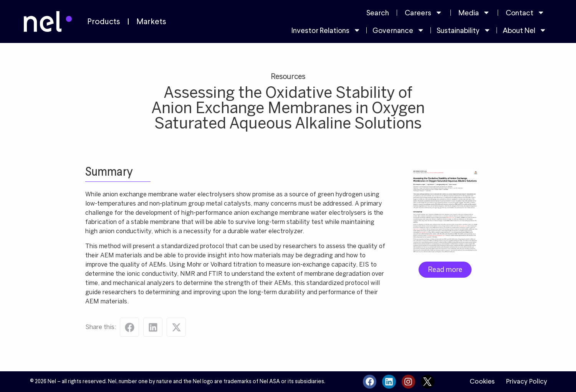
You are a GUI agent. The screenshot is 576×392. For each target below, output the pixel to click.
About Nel (525, 30)
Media (474, 12)
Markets (151, 21)
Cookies (482, 381)
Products (104, 21)
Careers (424, 12)
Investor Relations (326, 30)
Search (378, 13)
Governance (398, 30)
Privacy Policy (527, 381)
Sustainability (464, 30)
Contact (525, 12)
